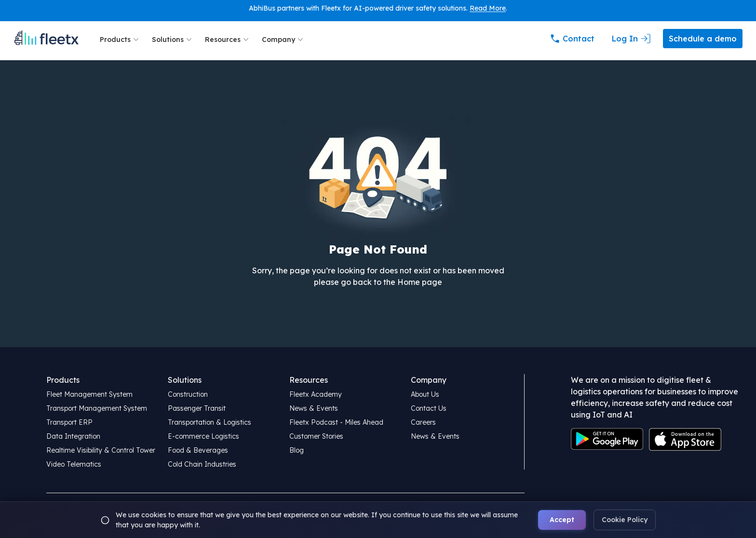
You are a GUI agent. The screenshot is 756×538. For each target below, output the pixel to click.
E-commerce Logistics (203, 436)
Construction (188, 394)
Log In (632, 39)
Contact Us (429, 408)
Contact (572, 39)
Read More (488, 8)
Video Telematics (74, 464)
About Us (425, 394)
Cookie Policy (625, 520)
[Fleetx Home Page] (46, 40)
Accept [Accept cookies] (562, 520)
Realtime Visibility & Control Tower (101, 450)
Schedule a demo (703, 39)
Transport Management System (97, 408)
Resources (228, 40)
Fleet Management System (89, 394)
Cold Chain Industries (202, 464)
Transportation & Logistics (209, 422)
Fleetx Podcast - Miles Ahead (336, 422)
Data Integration (73, 436)
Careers (423, 422)
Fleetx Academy (316, 394)
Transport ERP (69, 422)
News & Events (314, 408)
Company (283, 40)
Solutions (173, 40)
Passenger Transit (197, 408)
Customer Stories (316, 436)
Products (120, 40)
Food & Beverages (198, 450)
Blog (297, 450)
